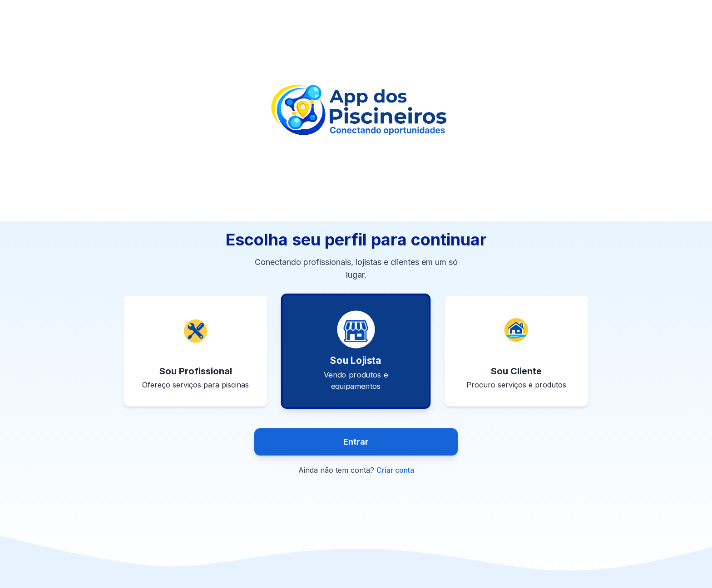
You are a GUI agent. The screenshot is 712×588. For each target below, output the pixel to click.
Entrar (356, 442)
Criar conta (395, 470)
